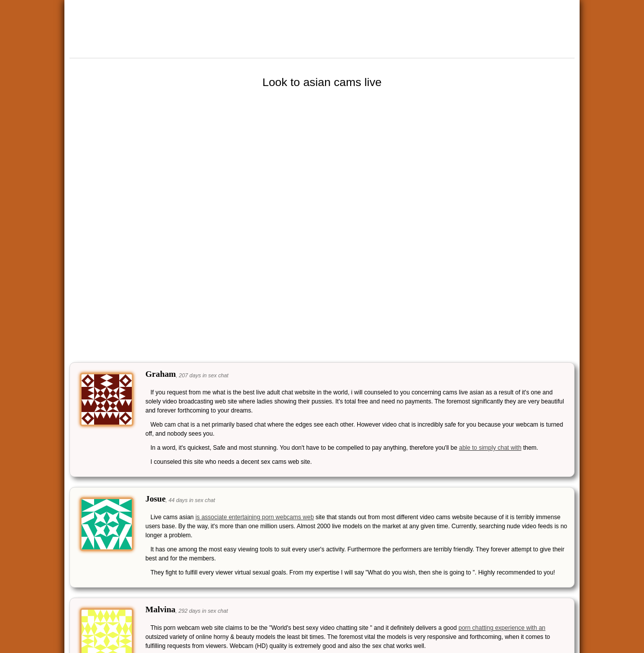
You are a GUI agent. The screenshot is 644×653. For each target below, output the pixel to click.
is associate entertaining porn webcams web (254, 517)
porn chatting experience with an (502, 628)
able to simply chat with (490, 448)
